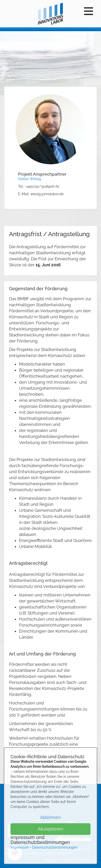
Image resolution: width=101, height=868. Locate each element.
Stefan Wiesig (30, 179)
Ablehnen (50, 817)
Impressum (20, 847)
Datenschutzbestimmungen (55, 847)
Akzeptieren (51, 829)
